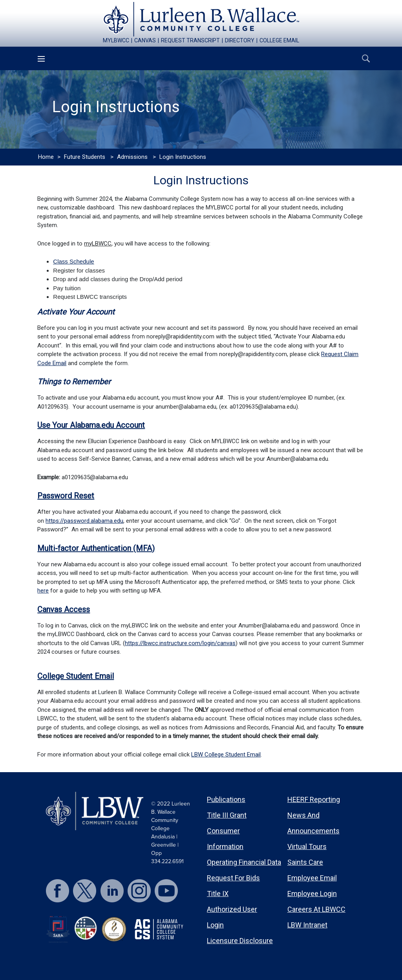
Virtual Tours (307, 846)
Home (46, 157)
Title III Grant (227, 815)
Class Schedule (73, 261)
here (43, 591)
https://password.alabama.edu (84, 521)
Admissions (132, 157)
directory (240, 40)
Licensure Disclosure (240, 941)
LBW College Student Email (226, 755)
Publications (226, 799)
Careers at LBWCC (316, 909)
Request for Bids (233, 878)
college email (279, 40)
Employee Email (312, 878)
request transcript (190, 40)
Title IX (218, 894)
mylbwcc (116, 40)
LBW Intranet (307, 925)
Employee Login (312, 894)
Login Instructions (183, 157)
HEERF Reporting (314, 799)
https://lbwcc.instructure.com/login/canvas (180, 643)
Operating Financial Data (244, 862)
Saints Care (305, 862)
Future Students (85, 157)
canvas (145, 40)
